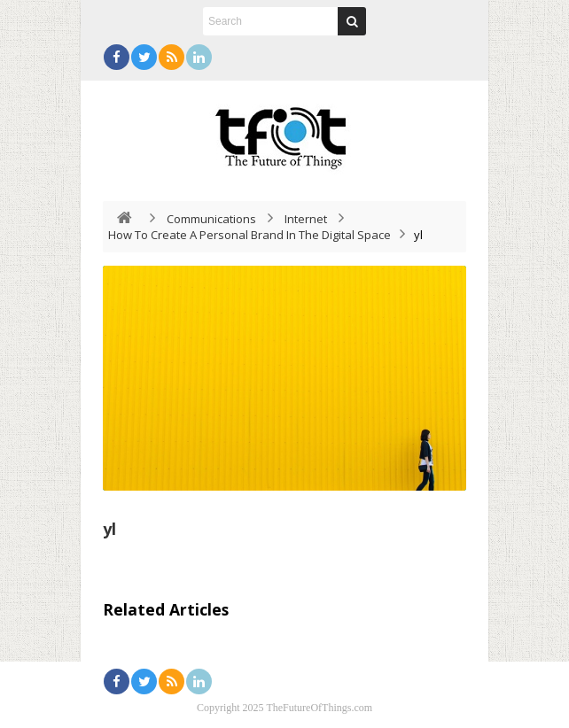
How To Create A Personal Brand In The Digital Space (249, 235)
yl (109, 529)
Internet (306, 219)
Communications (211, 219)
